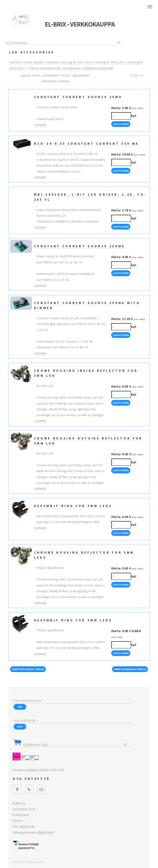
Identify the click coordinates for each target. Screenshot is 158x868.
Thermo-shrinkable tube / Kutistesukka (54, 68)
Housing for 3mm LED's (77, 62)
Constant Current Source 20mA (78, 97)
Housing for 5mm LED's (110, 62)
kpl (134, 116)
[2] (136, 75)
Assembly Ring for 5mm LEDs (73, 620)
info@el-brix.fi (45, 833)
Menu (150, 7)
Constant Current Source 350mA (80, 246)
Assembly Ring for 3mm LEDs (73, 506)
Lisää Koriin (121, 124)
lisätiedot (40, 125)
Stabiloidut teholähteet (98, 68)
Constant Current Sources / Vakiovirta (34, 62)
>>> (141, 75)
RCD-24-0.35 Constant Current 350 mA (86, 144)
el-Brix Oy (19, 803)
